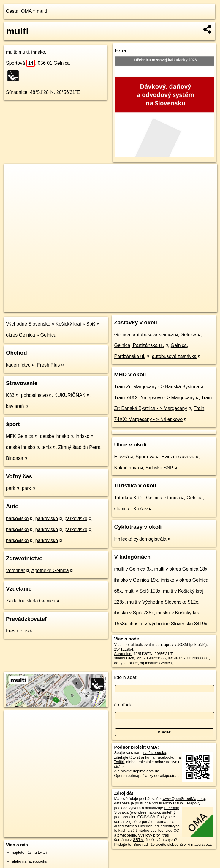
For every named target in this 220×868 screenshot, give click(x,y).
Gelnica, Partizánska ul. (139, 345)
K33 (10, 395)
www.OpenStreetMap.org (184, 799)
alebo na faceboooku (30, 861)
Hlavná (121, 457)
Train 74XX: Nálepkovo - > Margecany (154, 398)
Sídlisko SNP (159, 468)
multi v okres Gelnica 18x (181, 569)
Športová (20, 63)
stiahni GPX (124, 658)
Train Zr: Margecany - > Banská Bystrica (156, 387)
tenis (47, 447)
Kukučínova (126, 468)
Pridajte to (123, 844)
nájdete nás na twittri (29, 852)
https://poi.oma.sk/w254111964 (191, 307)
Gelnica (48, 335)
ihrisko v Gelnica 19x (136, 580)
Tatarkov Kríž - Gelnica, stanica (147, 498)
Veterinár (15, 570)
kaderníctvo (18, 365)
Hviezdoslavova (178, 457)
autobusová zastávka (174, 356)
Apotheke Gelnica (50, 570)
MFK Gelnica (20, 436)
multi (42, 11)
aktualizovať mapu (146, 644)
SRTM (138, 840)
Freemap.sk (147, 307)
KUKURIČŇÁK (70, 395)
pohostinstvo (34, 395)
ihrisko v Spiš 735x (134, 613)
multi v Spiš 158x (142, 591)
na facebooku (155, 753)
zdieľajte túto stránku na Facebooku (144, 757)
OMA (26, 11)
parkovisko (17, 519)
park (11, 488)
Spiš (91, 324)
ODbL (180, 803)
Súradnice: (17, 92)
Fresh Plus (48, 365)
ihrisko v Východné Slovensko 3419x (168, 624)
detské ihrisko (55, 436)
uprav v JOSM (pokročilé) (185, 644)
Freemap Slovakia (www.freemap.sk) (147, 810)
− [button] (14, 183)
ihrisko (83, 436)
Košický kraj (68, 324)
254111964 (124, 649)
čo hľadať (124, 705)
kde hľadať (125, 677)
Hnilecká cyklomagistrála (140, 539)
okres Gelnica (20, 335)
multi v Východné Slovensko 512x (163, 602)
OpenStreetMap (116, 307)
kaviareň (15, 406)
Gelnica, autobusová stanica (144, 335)
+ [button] (14, 174)
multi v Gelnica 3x (133, 569)
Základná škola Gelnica (31, 601)
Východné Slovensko (28, 324)
